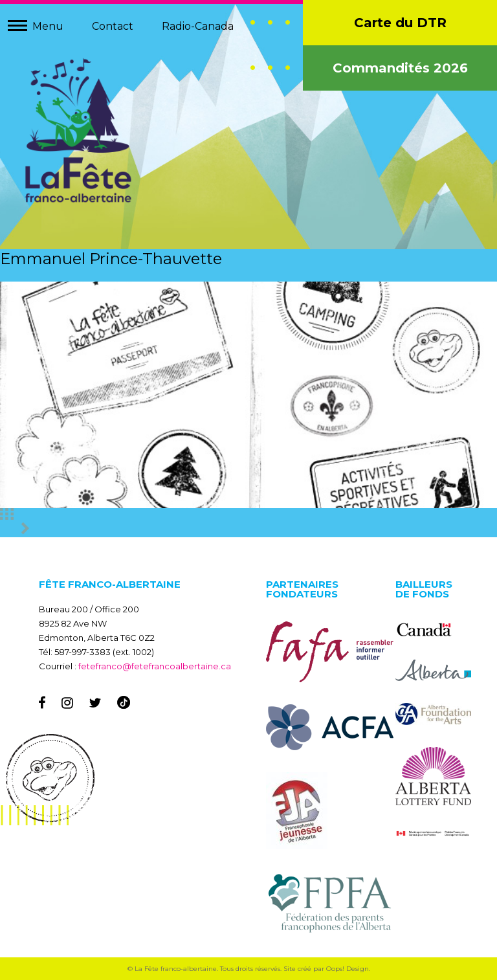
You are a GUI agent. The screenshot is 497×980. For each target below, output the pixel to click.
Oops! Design (348, 969)
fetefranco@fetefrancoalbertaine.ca (155, 666)
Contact (113, 26)
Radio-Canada (198, 26)
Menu (48, 26)
